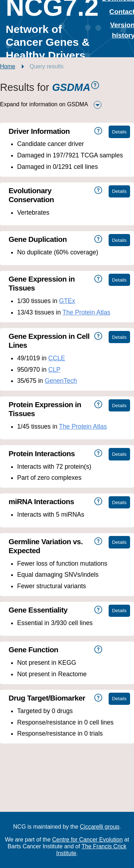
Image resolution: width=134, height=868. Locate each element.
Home (8, 66)
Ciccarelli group (100, 827)
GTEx (67, 301)
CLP (54, 370)
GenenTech (61, 381)
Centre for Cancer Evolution (87, 840)
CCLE (57, 358)
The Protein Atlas (86, 312)
